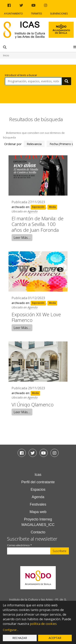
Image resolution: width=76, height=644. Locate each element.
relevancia (34, 144)
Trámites (36, 14)
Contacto (38, 532)
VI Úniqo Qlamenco (33, 404)
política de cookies (43, 624)
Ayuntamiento (13, 14)
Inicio (6, 55)
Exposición (38, 207)
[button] (75, 47)
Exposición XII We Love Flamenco (36, 317)
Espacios (38, 489)
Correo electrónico (19, 545)
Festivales (38, 504)
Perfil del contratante (38, 482)
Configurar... (11, 630)
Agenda (33, 211)
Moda (52, 207)
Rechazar (20, 638)
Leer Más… (22, 238)
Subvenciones (59, 14)
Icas (38, 475)
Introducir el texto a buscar (21, 75)
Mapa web (38, 512)
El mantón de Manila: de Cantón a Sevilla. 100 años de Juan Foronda (37, 224)
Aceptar (55, 638)
